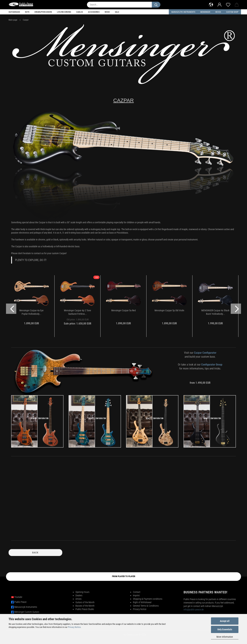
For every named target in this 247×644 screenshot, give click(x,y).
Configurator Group (212, 365)
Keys (27, 12)
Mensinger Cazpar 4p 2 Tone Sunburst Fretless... (78, 312)
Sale (117, 12)
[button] (211, 4)
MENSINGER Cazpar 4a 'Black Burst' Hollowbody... (215, 312)
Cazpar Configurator (205, 353)
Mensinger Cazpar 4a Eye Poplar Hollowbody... (31, 312)
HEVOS (218, 12)
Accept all (225, 621)
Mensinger (205, 12)
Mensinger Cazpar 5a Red (123, 310)
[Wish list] (228, 4)
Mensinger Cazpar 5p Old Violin (169, 310)
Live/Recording (64, 12)
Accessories (94, 12)
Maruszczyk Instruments (183, 12)
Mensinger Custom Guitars (27, 612)
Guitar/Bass (14, 12)
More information (225, 637)
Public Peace (20, 602)
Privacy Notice (74, 627)
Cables (80, 12)
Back (35, 553)
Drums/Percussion (43, 12)
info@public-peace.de (194, 610)
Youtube (18, 597)
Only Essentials (225, 629)
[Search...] (156, 5)
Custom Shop (232, 12)
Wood (107, 12)
